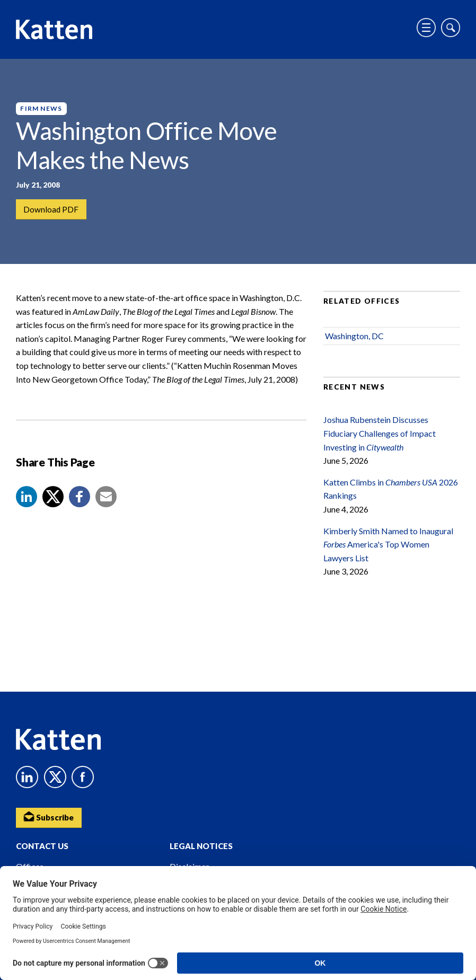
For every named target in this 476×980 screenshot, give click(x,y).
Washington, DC (354, 342)
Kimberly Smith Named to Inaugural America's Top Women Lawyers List (388, 550)
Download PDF (52, 210)
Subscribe (50, 816)
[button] (27, 502)
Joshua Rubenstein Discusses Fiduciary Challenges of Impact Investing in (380, 439)
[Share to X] (53, 502)
